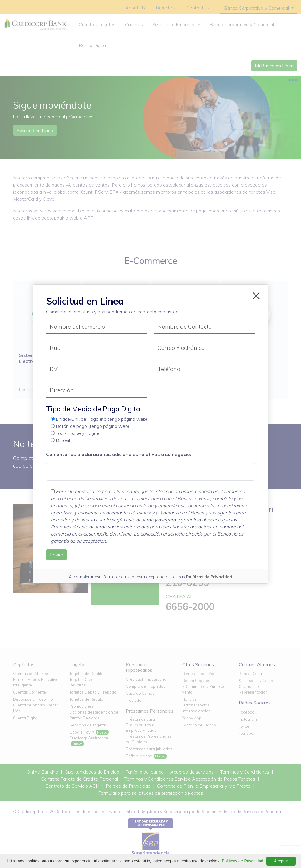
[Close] (256, 295)
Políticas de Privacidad (209, 577)
